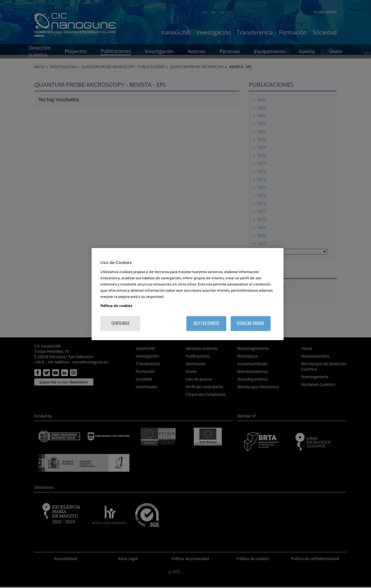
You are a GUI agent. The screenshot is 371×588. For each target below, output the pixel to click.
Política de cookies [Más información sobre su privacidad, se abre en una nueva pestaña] (116, 306)
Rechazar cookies (250, 323)
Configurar (120, 323)
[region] (188, 294)
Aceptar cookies (206, 323)
